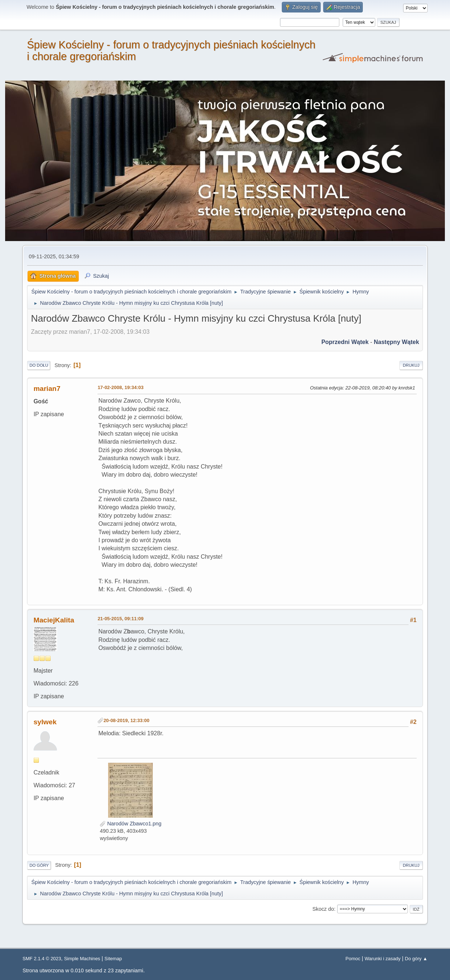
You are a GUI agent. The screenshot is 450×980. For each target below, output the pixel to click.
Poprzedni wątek (345, 342)
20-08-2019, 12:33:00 (126, 720)
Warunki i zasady (383, 959)
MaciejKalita (54, 620)
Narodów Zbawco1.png (130, 824)
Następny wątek (396, 342)
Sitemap (113, 959)
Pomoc (353, 959)
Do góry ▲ (416, 959)
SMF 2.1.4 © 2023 (42, 959)
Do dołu (39, 365)
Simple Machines (82, 959)
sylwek (45, 722)
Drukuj (411, 365)
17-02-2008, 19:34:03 (120, 387)
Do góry (39, 865)
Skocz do (323, 909)
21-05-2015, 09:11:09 (120, 619)
